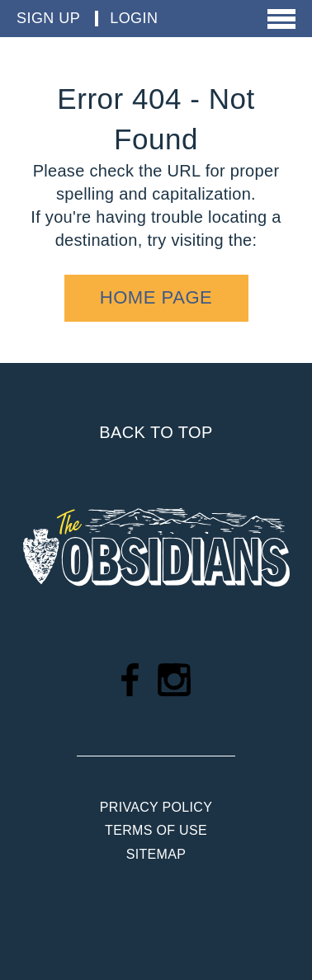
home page (156, 297)
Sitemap (156, 854)
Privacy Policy (156, 807)
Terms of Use (156, 830)
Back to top (156, 432)
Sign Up (48, 18)
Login (134, 18)
